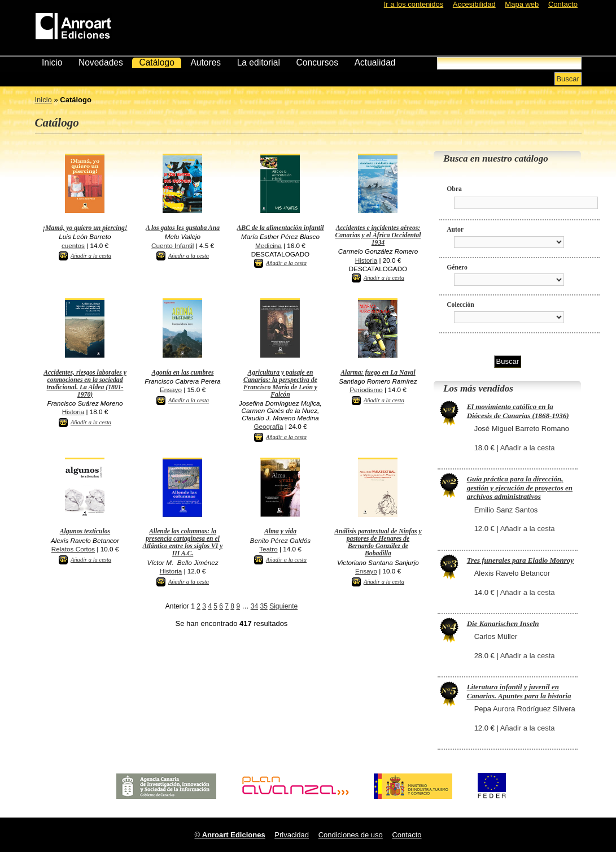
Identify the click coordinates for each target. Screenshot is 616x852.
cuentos (73, 245)
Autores (206, 62)
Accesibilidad (474, 4)
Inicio (52, 62)
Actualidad (375, 62)
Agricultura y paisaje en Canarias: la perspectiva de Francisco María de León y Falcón (280, 384)
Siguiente (283, 606)
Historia (366, 260)
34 (254, 606)
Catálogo (156, 62)
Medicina (268, 245)
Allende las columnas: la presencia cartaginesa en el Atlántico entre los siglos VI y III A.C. (183, 542)
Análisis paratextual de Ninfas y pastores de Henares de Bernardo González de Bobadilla (378, 542)
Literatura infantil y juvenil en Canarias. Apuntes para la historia (519, 691)
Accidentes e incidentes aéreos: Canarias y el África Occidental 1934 (378, 235)
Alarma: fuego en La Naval (378, 373)
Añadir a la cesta (91, 256)
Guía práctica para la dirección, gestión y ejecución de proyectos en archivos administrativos (520, 488)
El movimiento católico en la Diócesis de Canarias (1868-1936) (518, 411)
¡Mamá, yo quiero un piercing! (85, 228)
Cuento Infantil (172, 245)
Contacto (563, 4)
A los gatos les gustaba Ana (183, 228)
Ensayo (171, 390)
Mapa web (522, 4)
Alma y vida (280, 531)
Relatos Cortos (73, 549)
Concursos (318, 62)
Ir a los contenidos (414, 4)
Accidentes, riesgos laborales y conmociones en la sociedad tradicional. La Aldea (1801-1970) (85, 384)
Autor (455, 230)
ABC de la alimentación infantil (281, 228)
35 (263, 606)
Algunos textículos (85, 531)
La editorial (259, 62)
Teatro (268, 549)
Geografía (268, 426)
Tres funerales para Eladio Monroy (520, 560)
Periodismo (366, 390)
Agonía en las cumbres (182, 373)
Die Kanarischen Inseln (503, 623)
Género (457, 268)
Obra (454, 189)
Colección (460, 305)
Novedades (101, 62)
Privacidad (292, 835)
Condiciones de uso (351, 835)
